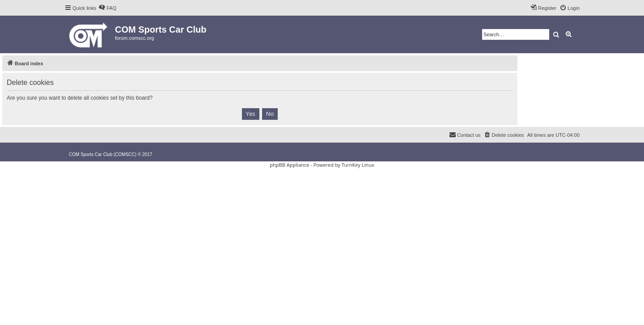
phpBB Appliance (289, 165)
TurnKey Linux (358, 165)
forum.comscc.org (134, 38)
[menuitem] (107, 8)
